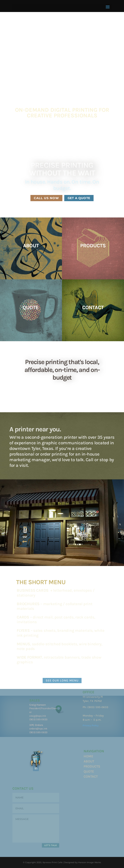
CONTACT (91, 777)
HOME (88, 756)
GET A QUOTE (79, 198)
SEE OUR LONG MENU (62, 680)
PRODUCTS (92, 766)
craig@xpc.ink (38, 716)
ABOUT (89, 761)
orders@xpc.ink (38, 729)
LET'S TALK (51, 845)
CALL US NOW (46, 198)
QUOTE (89, 771)
